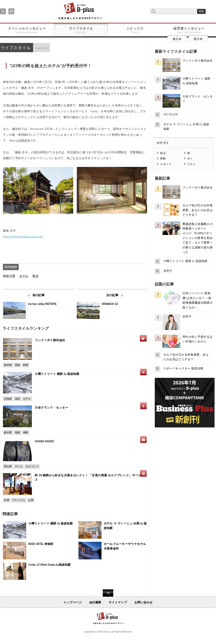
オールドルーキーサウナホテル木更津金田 (125, 546)
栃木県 (8, 432)
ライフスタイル (81, 30)
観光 (36, 276)
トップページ (73, 602)
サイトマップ (118, 602)
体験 (26, 432)
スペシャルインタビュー (27, 30)
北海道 (8, 399)
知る (163, 153)
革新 (18, 365)
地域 (18, 432)
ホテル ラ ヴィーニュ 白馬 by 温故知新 (125, 526)
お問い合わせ (144, 602)
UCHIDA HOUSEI (44, 441)
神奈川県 (9, 276)
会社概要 (95, 602)
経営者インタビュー (189, 30)
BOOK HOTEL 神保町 (41, 544)
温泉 (18, 399)
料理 (26, 365)
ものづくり (32, 466)
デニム (19, 466)
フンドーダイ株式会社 (51, 340)
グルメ (191, 164)
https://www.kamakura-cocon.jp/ (23, 236)
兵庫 (7, 500)
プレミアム (19, 500)
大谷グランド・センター (51, 408)
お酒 (31, 500)
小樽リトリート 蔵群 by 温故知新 (57, 374)
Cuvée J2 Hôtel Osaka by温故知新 (50, 565)
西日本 (198, 39)
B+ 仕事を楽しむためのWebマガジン (80, 11)
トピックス (135, 30)
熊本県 (8, 365)
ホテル (24, 276)
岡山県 (8, 466)
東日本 (177, 39)
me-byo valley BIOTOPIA (42, 304)
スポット (166, 164)
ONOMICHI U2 (110, 304)
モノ (190, 158)
